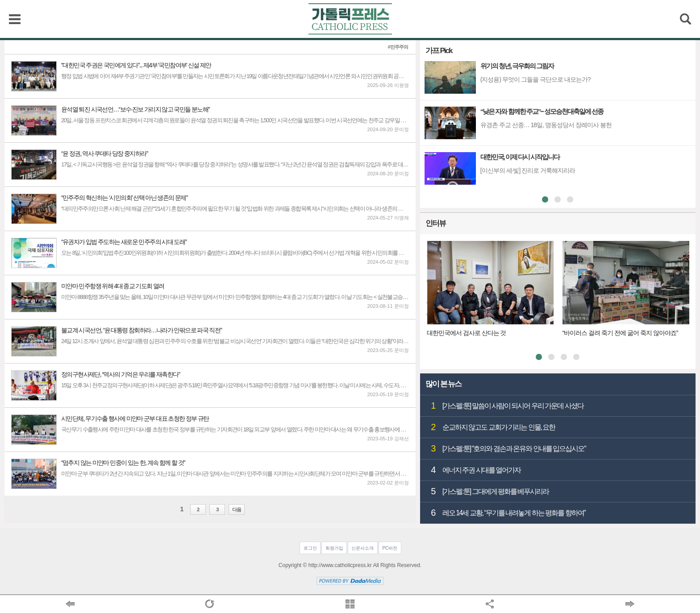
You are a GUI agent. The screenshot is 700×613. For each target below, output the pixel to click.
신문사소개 (362, 548)
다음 (237, 509)
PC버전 (390, 548)
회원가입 (334, 548)
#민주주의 (398, 47)
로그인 (310, 548)
